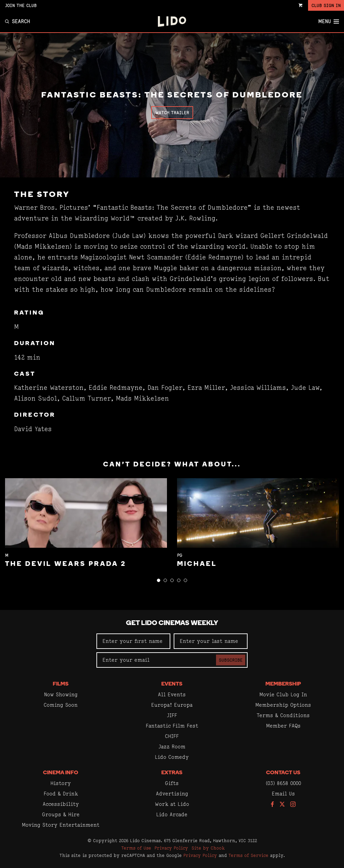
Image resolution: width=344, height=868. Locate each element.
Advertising (172, 794)
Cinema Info (61, 773)
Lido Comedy (172, 757)
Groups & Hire (61, 814)
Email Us (283, 794)
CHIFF (172, 736)
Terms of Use (136, 848)
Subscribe (231, 660)
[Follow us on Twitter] (282, 805)
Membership (283, 684)
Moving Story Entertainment (61, 825)
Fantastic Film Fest (172, 726)
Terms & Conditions (283, 715)
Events (172, 684)
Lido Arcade (172, 814)
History (61, 783)
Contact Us (283, 773)
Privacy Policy (171, 848)
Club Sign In (326, 5)
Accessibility (61, 804)
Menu (329, 22)
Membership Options (283, 705)
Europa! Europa (172, 705)
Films (61, 684)
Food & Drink (61, 794)
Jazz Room (172, 747)
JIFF (172, 715)
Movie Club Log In (283, 694)
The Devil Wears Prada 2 (66, 564)
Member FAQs (283, 726)
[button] (159, 580)
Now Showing (61, 694)
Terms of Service (248, 855)
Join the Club (21, 5)
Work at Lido (172, 804)
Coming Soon (61, 705)
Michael (197, 564)
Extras (172, 773)
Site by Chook (208, 848)
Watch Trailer (172, 113)
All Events (172, 694)
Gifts (172, 783)
